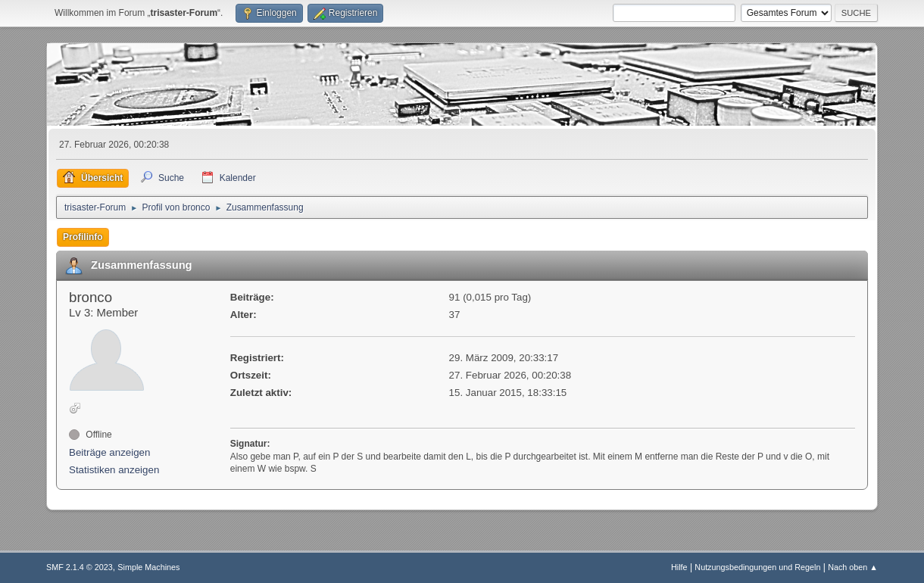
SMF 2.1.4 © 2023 (80, 567)
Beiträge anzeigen (109, 452)
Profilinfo (83, 237)
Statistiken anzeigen (114, 470)
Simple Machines (148, 567)
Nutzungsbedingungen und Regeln (757, 567)
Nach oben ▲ (853, 567)
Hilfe (679, 567)
